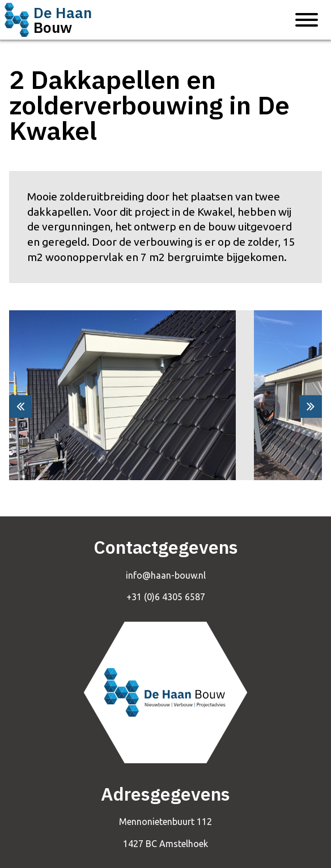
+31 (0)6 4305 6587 (166, 597)
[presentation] (20, 407)
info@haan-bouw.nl (166, 575)
